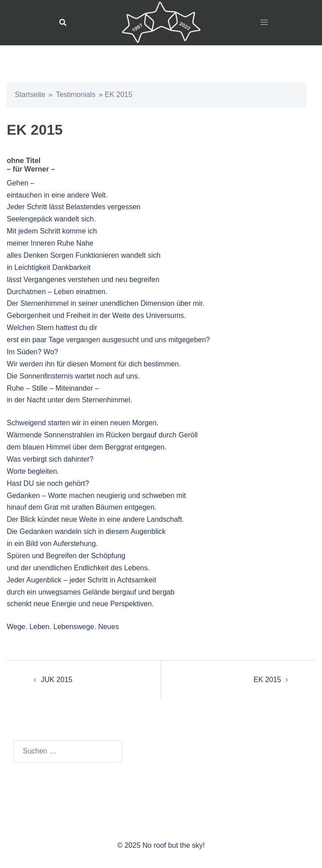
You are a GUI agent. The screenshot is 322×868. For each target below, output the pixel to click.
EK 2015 (267, 680)
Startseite (30, 95)
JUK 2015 (57, 680)
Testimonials (75, 95)
